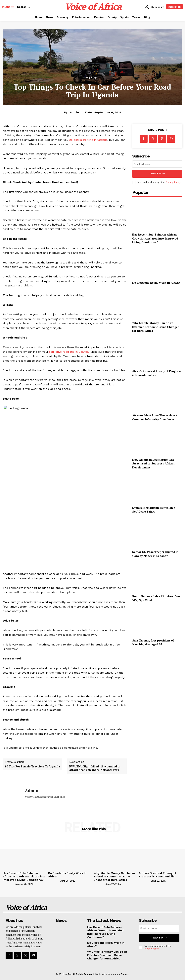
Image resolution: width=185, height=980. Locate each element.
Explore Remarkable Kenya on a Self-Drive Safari (154, 509)
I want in (157, 173)
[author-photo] (8, 883)
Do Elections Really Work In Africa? (156, 282)
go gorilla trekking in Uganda (88, 140)
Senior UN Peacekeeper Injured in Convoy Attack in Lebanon (155, 553)
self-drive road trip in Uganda (69, 352)
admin (74, 112)
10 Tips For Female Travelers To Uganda (32, 767)
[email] (157, 164)
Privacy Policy (173, 181)
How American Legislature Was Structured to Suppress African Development (153, 462)
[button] (24, 7)
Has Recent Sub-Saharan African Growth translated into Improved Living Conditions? (155, 237)
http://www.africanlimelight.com (45, 797)
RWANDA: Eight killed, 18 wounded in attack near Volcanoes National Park (95, 768)
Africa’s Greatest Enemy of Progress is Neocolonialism (157, 875)
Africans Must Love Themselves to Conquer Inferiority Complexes (156, 416)
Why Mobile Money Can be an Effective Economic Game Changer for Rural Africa (156, 326)
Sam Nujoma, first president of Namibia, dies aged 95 (153, 641)
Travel (92, 79)
